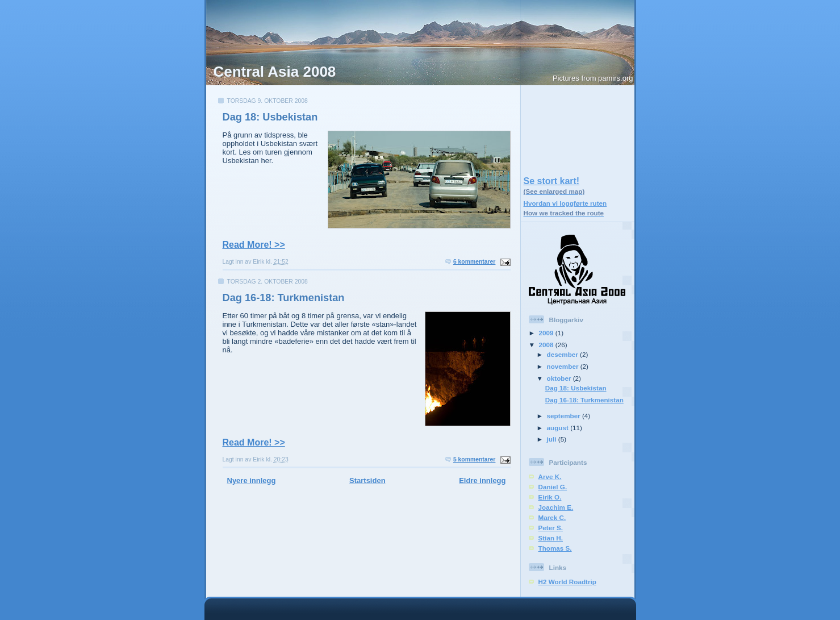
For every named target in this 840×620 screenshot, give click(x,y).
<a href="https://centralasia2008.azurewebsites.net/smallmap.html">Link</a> (578, 128)
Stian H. (551, 538)
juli (553, 439)
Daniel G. (553, 487)
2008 (547, 345)
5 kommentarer (475, 459)
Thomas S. (555, 548)
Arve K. (550, 477)
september (565, 416)
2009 (547, 333)
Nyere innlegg (252, 480)
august (559, 428)
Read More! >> (254, 245)
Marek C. (552, 517)
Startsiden (367, 480)
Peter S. (551, 528)
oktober (560, 378)
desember (563, 354)
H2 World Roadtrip (567, 582)
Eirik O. (550, 497)
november (564, 366)
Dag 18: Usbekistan (270, 117)
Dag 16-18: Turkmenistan (284, 298)
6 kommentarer (475, 262)
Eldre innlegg (482, 480)
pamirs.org (615, 78)
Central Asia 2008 (275, 72)
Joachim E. (556, 507)
